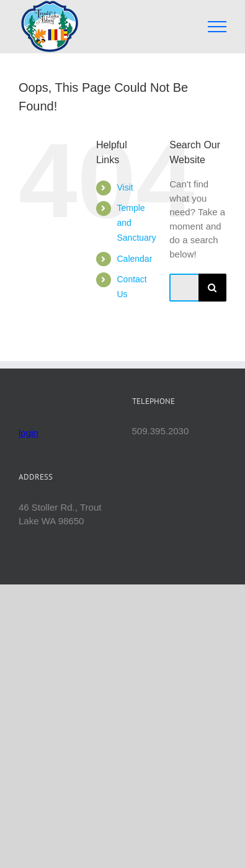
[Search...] (184, 288)
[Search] (212, 288)
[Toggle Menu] (217, 27)
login (29, 433)
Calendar (134, 259)
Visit (125, 187)
